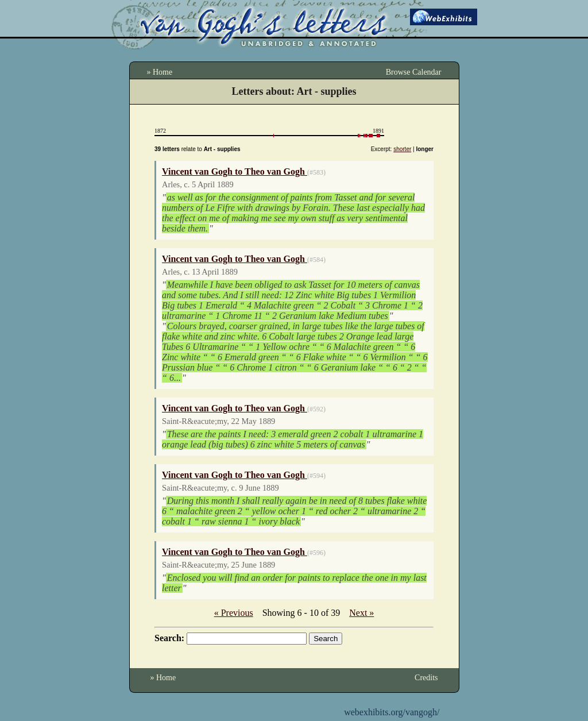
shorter (402, 149)
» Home (160, 72)
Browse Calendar (414, 72)
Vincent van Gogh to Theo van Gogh (235, 171)
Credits (426, 678)
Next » (361, 613)
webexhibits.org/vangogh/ (392, 712)
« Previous (234, 613)
